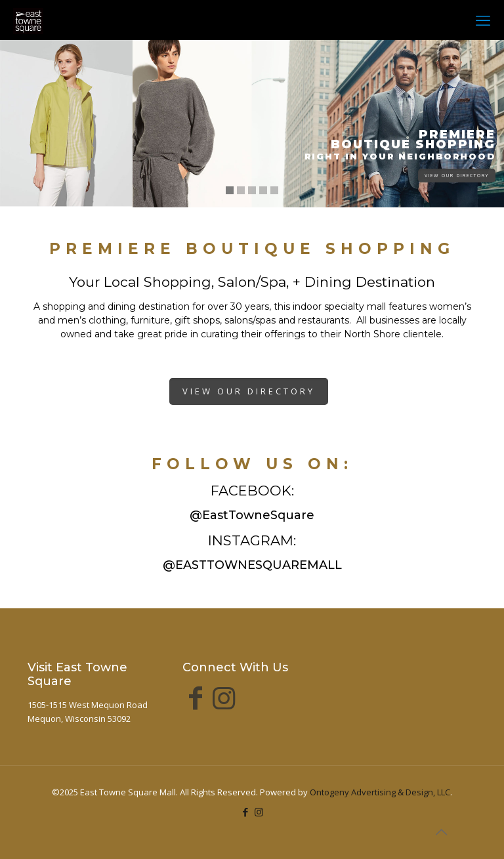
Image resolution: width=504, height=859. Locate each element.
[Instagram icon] (259, 812)
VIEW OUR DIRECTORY (457, 176)
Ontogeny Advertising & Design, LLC (380, 792)
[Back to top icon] (441, 832)
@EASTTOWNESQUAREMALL (252, 565)
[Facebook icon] (245, 812)
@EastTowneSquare (252, 515)
